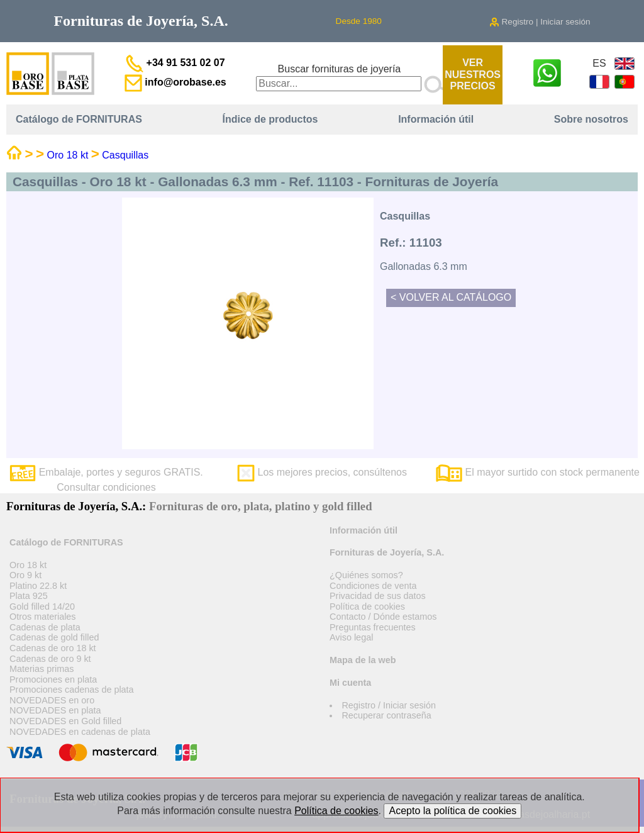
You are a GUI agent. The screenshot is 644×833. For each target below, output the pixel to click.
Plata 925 (29, 596)
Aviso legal (351, 637)
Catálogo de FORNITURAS (79, 119)
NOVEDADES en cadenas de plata (80, 732)
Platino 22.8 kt (38, 586)
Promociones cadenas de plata (72, 690)
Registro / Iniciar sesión (389, 705)
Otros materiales (43, 617)
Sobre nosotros (591, 119)
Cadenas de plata (45, 627)
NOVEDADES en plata (55, 710)
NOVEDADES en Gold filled (65, 721)
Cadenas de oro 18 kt (53, 648)
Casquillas (125, 155)
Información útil (436, 119)
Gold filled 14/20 (42, 607)
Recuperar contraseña (386, 715)
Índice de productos (270, 119)
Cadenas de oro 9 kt (50, 659)
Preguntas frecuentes (373, 627)
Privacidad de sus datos (378, 596)
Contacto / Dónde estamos (383, 617)
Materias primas (42, 669)
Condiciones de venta (373, 586)
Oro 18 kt (68, 155)
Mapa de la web (363, 660)
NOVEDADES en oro (52, 700)
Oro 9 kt (25, 575)
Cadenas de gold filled (54, 637)
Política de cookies (367, 607)
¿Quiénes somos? (366, 575)
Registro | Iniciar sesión (540, 22)
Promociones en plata (53, 679)
